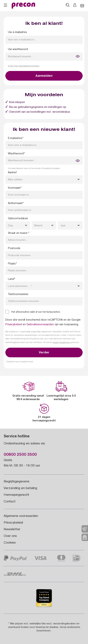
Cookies (10, 543)
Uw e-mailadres (17, 32)
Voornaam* (15, 188)
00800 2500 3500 (20, 455)
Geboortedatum (18, 219)
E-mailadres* (16, 138)
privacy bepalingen (62, 343)
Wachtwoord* (16, 154)
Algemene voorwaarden (21, 516)
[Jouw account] (75, 6)
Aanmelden (44, 76)
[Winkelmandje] (82, 6)
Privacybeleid (14, 325)
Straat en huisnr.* (19, 233)
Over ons (10, 536)
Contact (10, 502)
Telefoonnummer (18, 294)
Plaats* (12, 264)
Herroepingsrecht (16, 495)
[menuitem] (85, 529)
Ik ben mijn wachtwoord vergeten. (24, 66)
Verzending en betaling (20, 488)
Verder (44, 353)
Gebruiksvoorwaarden (40, 325)
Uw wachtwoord (18, 49)
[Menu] (5, 6)
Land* (12, 279)
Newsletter (12, 530)
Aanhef (12, 173)
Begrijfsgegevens (17, 482)
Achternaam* (16, 203)
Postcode (14, 249)
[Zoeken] (68, 6)
